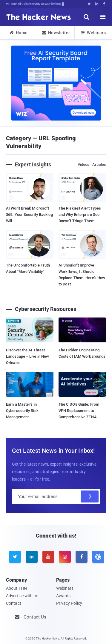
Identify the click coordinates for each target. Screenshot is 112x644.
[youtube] (48, 557)
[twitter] (15, 557)
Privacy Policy (69, 603)
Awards (63, 596)
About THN (16, 588)
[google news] (98, 557)
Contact (14, 603)
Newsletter (56, 33)
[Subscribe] (90, 496)
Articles (99, 164)
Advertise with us (22, 596)
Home (19, 33)
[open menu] (103, 17)
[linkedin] (32, 557)
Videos (84, 164)
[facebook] (82, 557)
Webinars (93, 33)
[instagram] (65, 557)
